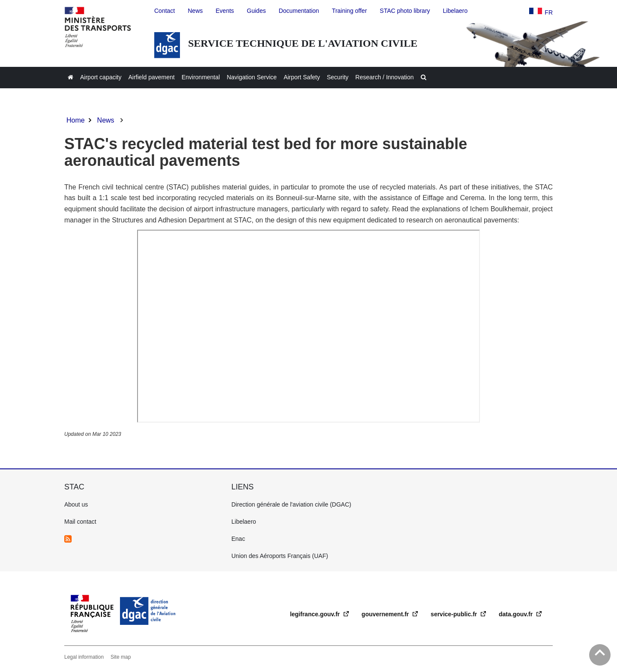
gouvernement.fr (386, 614)
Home (76, 120)
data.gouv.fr (517, 614)
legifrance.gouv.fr (316, 614)
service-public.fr (455, 614)
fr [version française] (549, 12)
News (106, 120)
